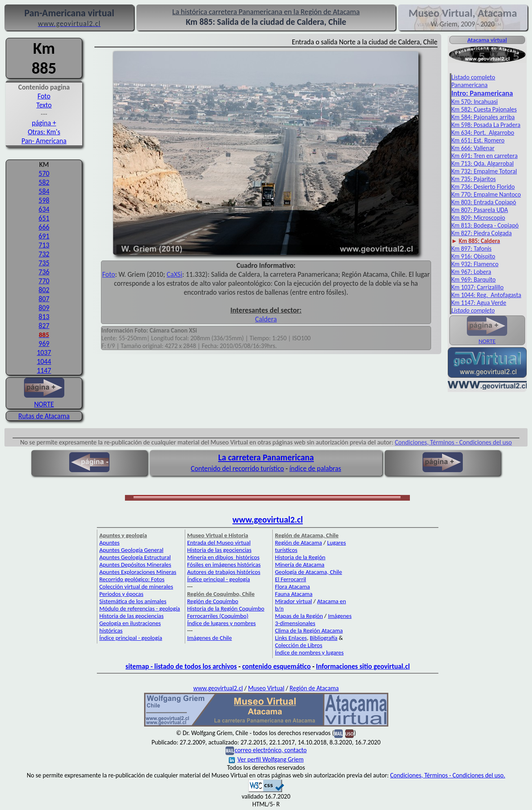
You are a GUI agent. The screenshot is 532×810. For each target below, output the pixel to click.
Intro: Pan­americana (482, 93)
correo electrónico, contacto (270, 750)
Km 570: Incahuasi (475, 102)
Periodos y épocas (121, 594)
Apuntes (109, 543)
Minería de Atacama (299, 565)
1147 (44, 370)
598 (44, 200)
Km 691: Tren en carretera (485, 156)
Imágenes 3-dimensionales (313, 620)
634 (44, 209)
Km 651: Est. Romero (478, 140)
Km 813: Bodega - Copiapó (485, 225)
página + (44, 123)
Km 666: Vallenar (473, 148)
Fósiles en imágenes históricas (224, 565)
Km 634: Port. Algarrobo (483, 132)
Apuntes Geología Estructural (135, 557)
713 (44, 245)
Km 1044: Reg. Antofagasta (486, 295)
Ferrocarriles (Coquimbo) (218, 616)
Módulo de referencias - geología (140, 609)
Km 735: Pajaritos (474, 179)
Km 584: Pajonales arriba (483, 117)
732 (44, 254)
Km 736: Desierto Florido (483, 187)
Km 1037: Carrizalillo (478, 287)
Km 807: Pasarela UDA (480, 210)
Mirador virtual (293, 601)
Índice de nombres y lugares (309, 652)
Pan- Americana (44, 141)
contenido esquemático (276, 666)
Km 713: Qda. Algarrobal (483, 163)
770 (44, 281)
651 (44, 218)
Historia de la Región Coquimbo (226, 609)
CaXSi (174, 274)
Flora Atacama (292, 587)
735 (44, 263)
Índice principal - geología (131, 638)
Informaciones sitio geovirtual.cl (363, 666)
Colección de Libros (298, 645)
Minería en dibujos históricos (223, 557)
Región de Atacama (298, 543)
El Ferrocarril (290, 579)
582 (44, 182)
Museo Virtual (266, 688)
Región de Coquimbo (213, 601)
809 (44, 308)
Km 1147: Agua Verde (479, 303)
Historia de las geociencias (131, 616)
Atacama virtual (487, 40)
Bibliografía (324, 638)
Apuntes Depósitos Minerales (135, 565)
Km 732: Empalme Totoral (484, 171)
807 (44, 299)
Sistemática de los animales (133, 601)
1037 (44, 352)
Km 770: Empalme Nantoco (486, 194)
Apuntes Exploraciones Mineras (138, 572)
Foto (44, 96)
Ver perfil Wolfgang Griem (266, 759)
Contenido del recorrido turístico (238, 468)
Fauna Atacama (293, 594)
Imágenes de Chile (210, 638)
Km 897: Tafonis (472, 248)
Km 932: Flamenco (475, 264)
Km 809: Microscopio (478, 218)
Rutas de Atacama (44, 416)
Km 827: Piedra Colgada (482, 233)
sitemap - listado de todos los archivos (181, 666)
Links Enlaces (291, 638)
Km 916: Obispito (473, 256)
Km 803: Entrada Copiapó (484, 202)
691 (44, 236)
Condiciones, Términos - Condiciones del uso (453, 442)
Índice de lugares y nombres (222, 623)
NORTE (44, 400)
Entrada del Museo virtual (219, 543)
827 (44, 326)
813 (44, 317)
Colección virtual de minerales (136, 587)
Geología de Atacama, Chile (308, 572)
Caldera (266, 319)
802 (44, 290)
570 (44, 173)
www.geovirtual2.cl (268, 520)
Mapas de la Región (299, 616)
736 (44, 272)
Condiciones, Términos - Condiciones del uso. (448, 775)
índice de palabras (315, 468)
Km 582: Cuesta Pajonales (484, 109)
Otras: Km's (44, 132)
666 (44, 227)
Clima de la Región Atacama (309, 630)
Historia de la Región (300, 557)
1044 (44, 361)
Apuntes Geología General (131, 550)
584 (44, 191)
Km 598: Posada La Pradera (486, 125)
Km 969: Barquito (474, 279)
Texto (44, 105)
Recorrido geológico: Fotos (132, 579)
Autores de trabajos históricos (224, 572)
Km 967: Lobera (471, 272)
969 (44, 344)
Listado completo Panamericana (473, 81)
